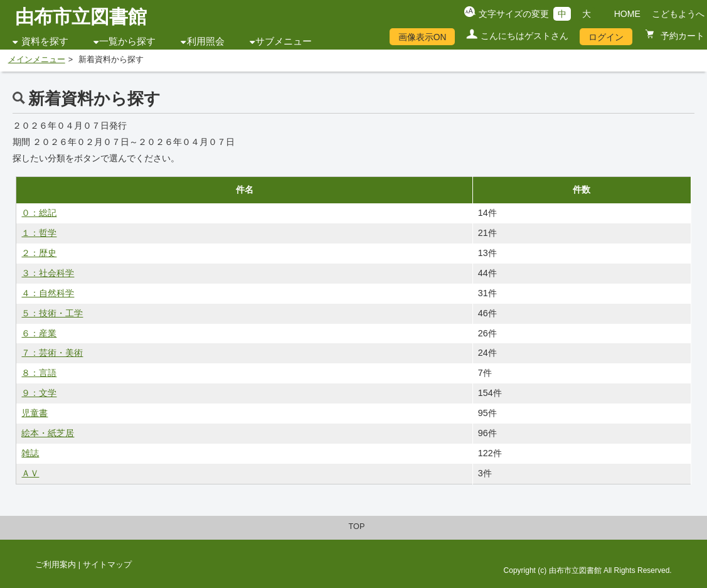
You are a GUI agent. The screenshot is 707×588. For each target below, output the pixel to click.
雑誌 (30, 453)
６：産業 (39, 333)
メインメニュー (37, 60)
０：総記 (39, 213)
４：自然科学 (48, 293)
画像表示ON (423, 37)
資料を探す (45, 41)
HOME (627, 14)
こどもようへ (678, 14)
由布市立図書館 (81, 17)
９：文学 (39, 393)
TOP (357, 527)
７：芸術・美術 (52, 353)
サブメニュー (284, 41)
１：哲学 (39, 233)
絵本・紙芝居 (48, 433)
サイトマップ (107, 565)
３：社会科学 (48, 273)
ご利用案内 (56, 565)
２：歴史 (39, 253)
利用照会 (206, 41)
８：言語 (39, 373)
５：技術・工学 (52, 313)
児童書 (35, 413)
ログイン (606, 37)
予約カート (681, 36)
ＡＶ (30, 473)
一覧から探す (127, 41)
